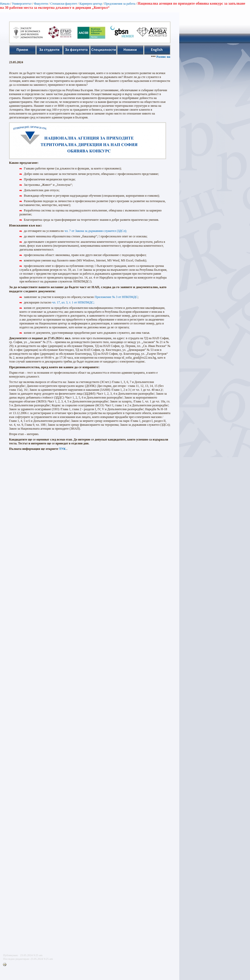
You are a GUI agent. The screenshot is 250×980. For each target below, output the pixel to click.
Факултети (41, 4)
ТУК (62, 449)
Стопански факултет (64, 4)
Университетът (22, 4)
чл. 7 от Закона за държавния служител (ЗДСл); (95, 231)
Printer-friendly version (6, 965)
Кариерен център (91, 4)
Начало (5, 4)
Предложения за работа (120, 4)
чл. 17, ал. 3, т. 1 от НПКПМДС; (73, 302)
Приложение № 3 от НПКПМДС (116, 297)
